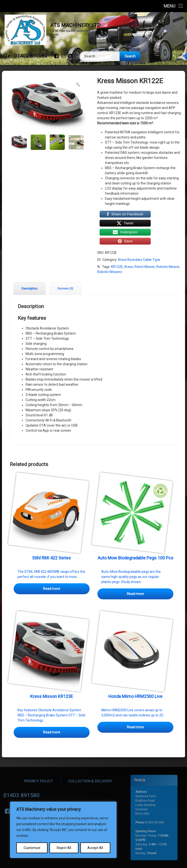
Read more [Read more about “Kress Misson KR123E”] (52, 718)
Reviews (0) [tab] (65, 275)
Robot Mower (145, 253)
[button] (78, 71)
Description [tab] (30, 275)
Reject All (64, 848)
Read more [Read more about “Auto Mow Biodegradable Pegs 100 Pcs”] (135, 580)
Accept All (95, 848)
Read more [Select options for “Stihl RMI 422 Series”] (52, 575)
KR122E (117, 253)
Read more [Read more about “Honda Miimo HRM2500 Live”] (135, 713)
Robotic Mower (168, 253)
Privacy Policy (89, 781)
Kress (129, 253)
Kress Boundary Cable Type (139, 246)
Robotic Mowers (110, 258)
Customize (32, 848)
